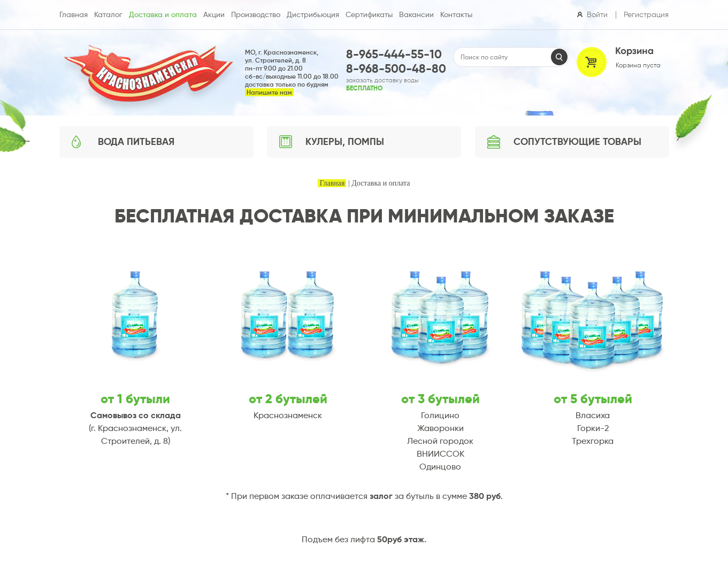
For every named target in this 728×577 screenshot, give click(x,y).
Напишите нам (269, 92)
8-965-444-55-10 (394, 54)
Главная (332, 183)
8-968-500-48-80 (396, 69)
